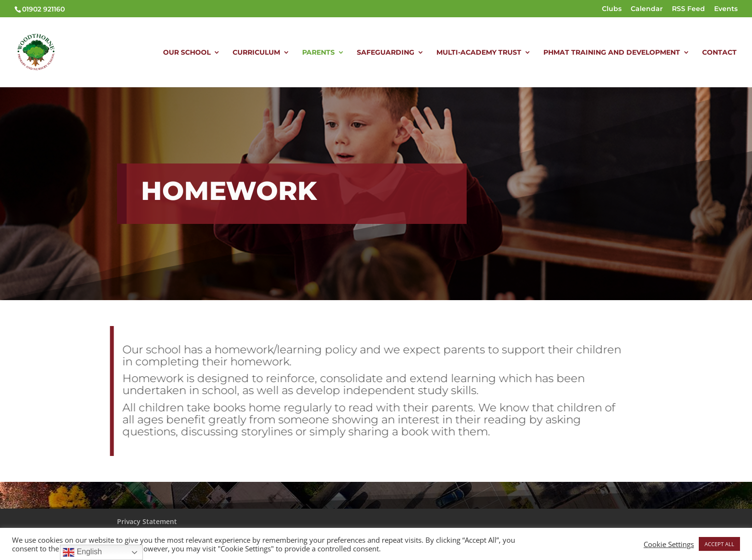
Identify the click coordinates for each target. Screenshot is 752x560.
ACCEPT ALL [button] (719, 544)
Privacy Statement (147, 521)
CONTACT (719, 53)
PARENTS (318, 53)
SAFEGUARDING (386, 53)
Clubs (612, 9)
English (82, 552)
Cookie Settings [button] (669, 544)
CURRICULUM (256, 53)
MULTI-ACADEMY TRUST (479, 53)
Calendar (647, 9)
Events (726, 9)
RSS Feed (688, 9)
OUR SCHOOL (187, 53)
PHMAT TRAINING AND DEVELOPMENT (612, 53)
